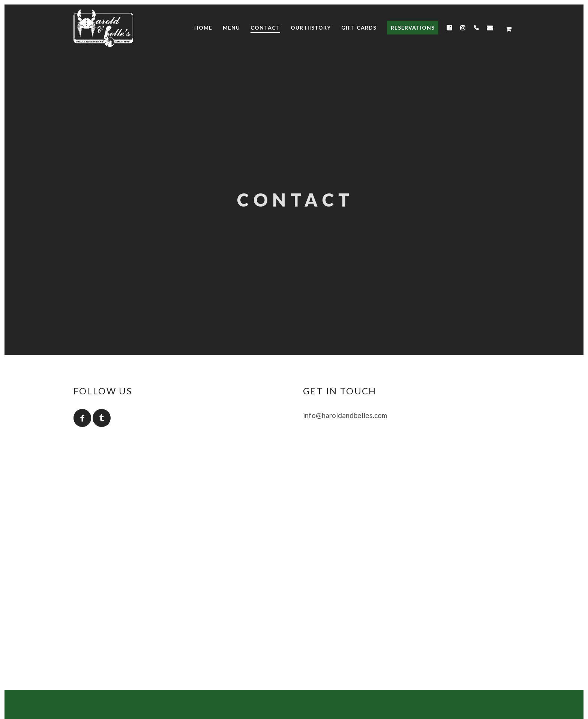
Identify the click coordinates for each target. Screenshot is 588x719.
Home (203, 28)
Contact (265, 28)
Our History (311, 28)
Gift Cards (359, 28)
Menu (231, 28)
